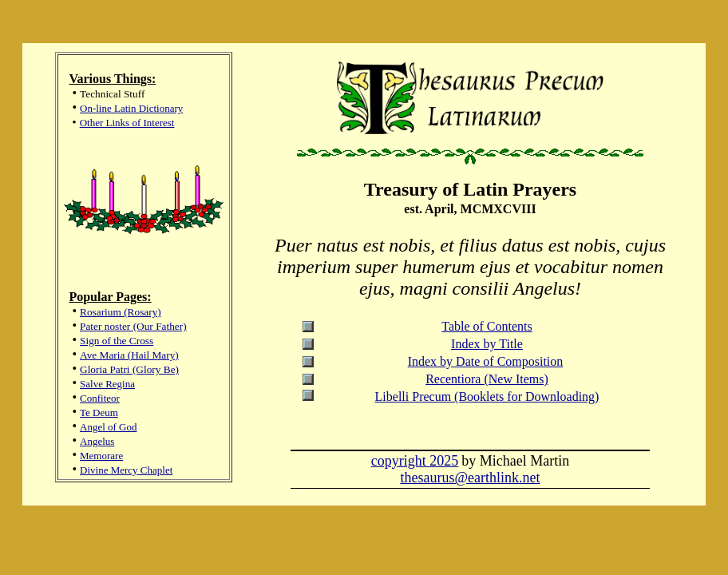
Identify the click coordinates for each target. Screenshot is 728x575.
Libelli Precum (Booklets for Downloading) (487, 397)
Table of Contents (487, 326)
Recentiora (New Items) (487, 379)
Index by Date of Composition (486, 361)
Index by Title (487, 344)
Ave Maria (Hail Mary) (129, 355)
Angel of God (109, 427)
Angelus (97, 441)
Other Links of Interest (127, 123)
